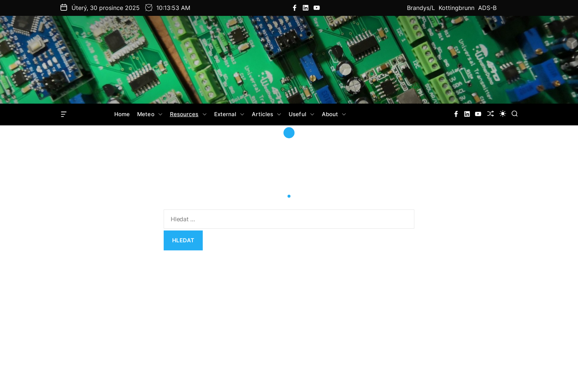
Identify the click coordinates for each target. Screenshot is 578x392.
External (229, 114)
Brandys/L (421, 8)
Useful (302, 114)
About (334, 114)
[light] (503, 114)
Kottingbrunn (457, 8)
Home (122, 114)
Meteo (150, 114)
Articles (267, 114)
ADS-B (487, 8)
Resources (188, 114)
